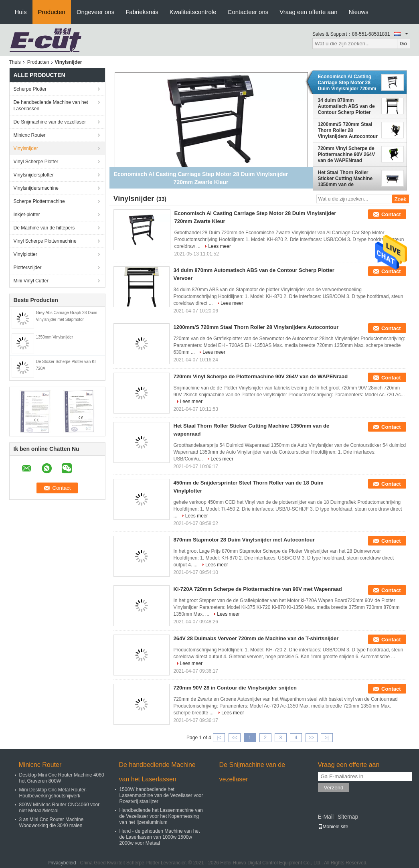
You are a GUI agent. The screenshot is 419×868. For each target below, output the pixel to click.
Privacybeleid (62, 863)
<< (235, 738)
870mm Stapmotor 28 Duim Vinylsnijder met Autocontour (244, 540)
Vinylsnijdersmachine (36, 188)
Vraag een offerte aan (308, 12)
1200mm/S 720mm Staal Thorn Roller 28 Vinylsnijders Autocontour (348, 130)
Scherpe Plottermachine (39, 201)
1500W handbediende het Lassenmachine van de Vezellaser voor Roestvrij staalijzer (161, 795)
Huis (21, 12)
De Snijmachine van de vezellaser (50, 122)
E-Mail (326, 817)
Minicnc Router (30, 135)
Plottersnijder (28, 268)
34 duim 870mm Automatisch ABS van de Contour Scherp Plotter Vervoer (346, 106)
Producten (52, 12)
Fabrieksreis (142, 12)
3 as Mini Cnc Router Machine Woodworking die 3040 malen (52, 822)
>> (312, 738)
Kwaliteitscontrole (193, 12)
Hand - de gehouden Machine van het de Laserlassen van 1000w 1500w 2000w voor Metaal (160, 837)
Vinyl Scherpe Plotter (36, 162)
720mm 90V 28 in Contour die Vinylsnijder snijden (235, 688)
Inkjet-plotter (27, 215)
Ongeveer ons (95, 12)
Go (404, 44)
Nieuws (359, 12)
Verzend (334, 788)
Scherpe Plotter (30, 89)
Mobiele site (333, 827)
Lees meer (220, 246)
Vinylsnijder (26, 148)
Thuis (15, 62)
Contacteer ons (248, 12)
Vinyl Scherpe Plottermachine (45, 241)
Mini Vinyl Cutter (31, 281)
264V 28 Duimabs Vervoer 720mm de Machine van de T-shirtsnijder (256, 638)
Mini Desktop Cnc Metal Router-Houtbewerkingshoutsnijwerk (53, 793)
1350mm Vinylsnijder (55, 337)
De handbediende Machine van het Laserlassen (51, 105)
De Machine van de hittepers (44, 228)
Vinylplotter (25, 254)
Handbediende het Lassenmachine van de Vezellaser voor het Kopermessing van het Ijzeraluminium (161, 816)
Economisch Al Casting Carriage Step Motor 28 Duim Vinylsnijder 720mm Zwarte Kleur (347, 83)
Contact (391, 214)
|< (219, 738)
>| (327, 738)
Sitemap (348, 817)
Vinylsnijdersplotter (34, 175)
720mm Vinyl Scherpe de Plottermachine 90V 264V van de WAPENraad (347, 154)
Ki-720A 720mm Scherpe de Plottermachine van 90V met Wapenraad (258, 589)
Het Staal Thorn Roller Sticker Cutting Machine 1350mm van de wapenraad (345, 178)
